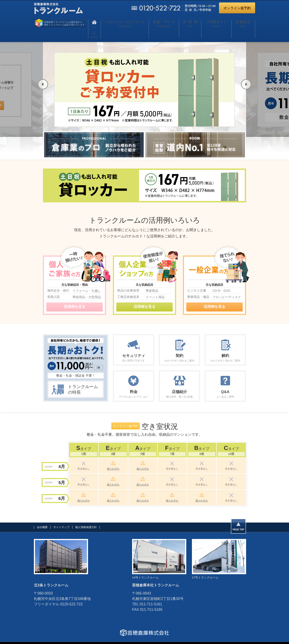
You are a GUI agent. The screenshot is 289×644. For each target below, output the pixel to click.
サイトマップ (61, 516)
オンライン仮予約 (237, 8)
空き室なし (84, 454)
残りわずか (113, 454)
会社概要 (42, 516)
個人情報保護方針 (86, 516)
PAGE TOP (239, 519)
